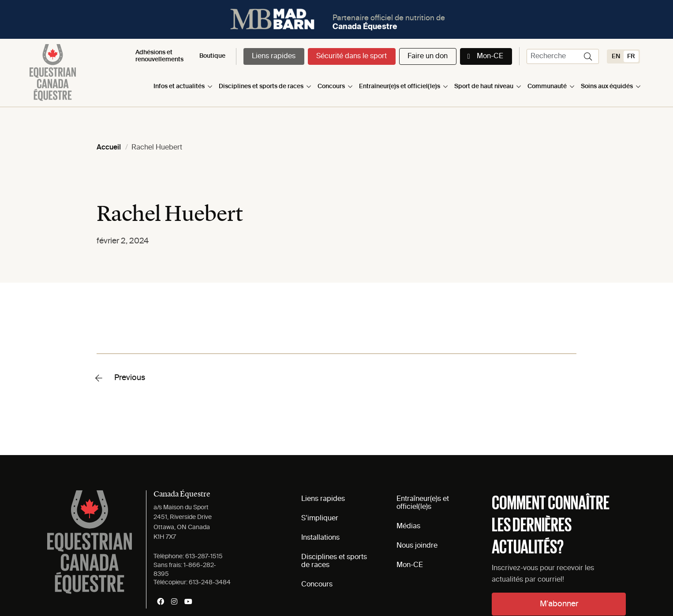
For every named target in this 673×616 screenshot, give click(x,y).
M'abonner (559, 604)
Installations (320, 538)
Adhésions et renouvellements (159, 56)
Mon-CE (490, 56)
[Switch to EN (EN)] (616, 56)
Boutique (212, 56)
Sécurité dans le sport (351, 56)
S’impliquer (320, 519)
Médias (408, 526)
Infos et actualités (179, 86)
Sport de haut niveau (484, 86)
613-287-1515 (204, 556)
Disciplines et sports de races (261, 86)
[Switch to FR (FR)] (631, 56)
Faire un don (428, 56)
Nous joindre (417, 546)
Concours (331, 86)
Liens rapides (274, 56)
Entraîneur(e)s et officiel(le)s (400, 86)
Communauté (547, 86)
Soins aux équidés (607, 86)
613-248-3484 (210, 582)
